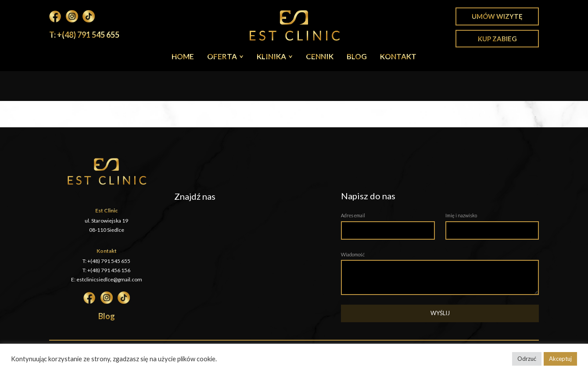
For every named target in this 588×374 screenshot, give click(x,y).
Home (183, 56)
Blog (357, 56)
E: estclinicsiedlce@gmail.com (107, 279)
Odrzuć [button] (527, 359)
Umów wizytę (497, 16)
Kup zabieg (497, 39)
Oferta (222, 56)
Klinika (271, 56)
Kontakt (398, 56)
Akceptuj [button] (560, 359)
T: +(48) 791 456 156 (106, 270)
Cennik (320, 56)
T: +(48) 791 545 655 (84, 35)
